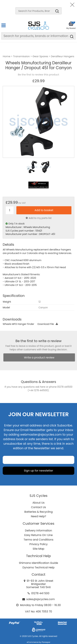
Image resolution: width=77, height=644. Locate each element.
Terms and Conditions (38, 540)
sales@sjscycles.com (41, 599)
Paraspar (46, 642)
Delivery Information (38, 531)
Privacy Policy (38, 544)
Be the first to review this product (38, 75)
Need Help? (38, 516)
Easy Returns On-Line (38, 535)
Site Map (39, 549)
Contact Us (38, 507)
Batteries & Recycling (38, 512)
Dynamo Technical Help (38, 567)
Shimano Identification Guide (38, 563)
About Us (38, 503)
